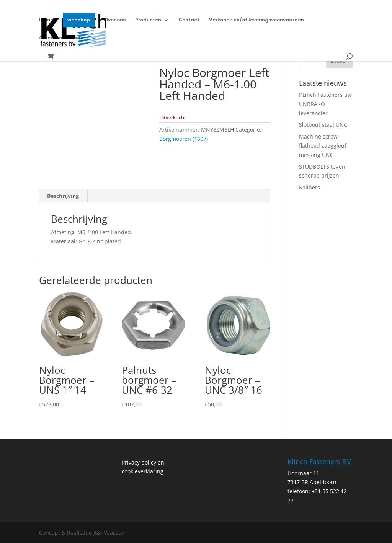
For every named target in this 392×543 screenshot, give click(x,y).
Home (46, 20)
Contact (189, 20)
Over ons (115, 20)
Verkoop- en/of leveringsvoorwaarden (256, 20)
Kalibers (310, 187)
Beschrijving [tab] (63, 196)
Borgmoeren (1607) (184, 139)
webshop (79, 20)
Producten (148, 20)
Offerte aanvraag (61, 38)
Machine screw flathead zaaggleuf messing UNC (323, 146)
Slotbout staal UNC (323, 125)
